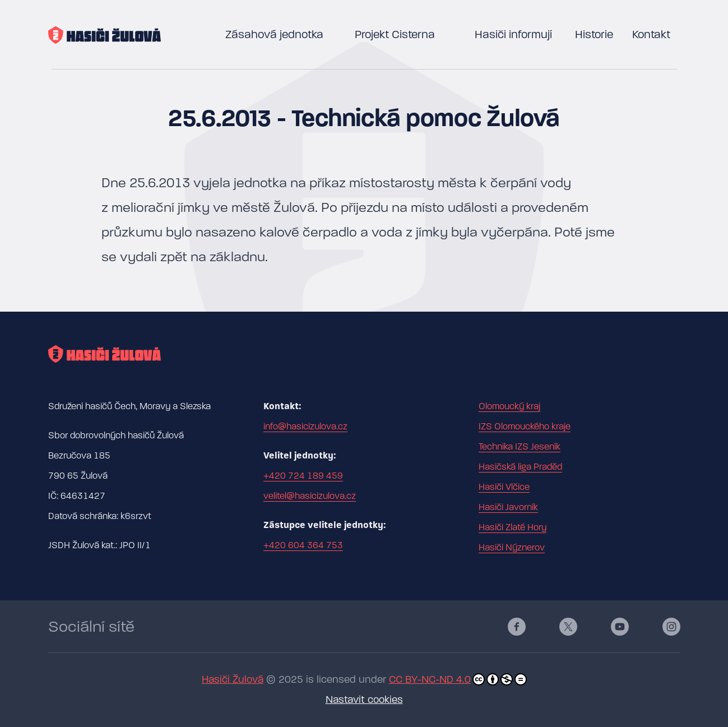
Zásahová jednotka (274, 34)
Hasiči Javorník (508, 507)
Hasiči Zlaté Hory (513, 527)
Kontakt (651, 34)
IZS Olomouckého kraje (525, 427)
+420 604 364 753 (303, 545)
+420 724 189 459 (303, 476)
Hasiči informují (513, 34)
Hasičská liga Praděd (520, 467)
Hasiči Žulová (233, 680)
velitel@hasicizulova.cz (310, 496)
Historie (594, 34)
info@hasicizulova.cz (305, 427)
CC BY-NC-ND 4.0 (458, 679)
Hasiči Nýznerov (512, 548)
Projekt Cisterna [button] (395, 34)
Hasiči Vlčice (504, 487)
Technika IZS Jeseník (520, 447)
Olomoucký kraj (509, 406)
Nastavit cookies (364, 700)
